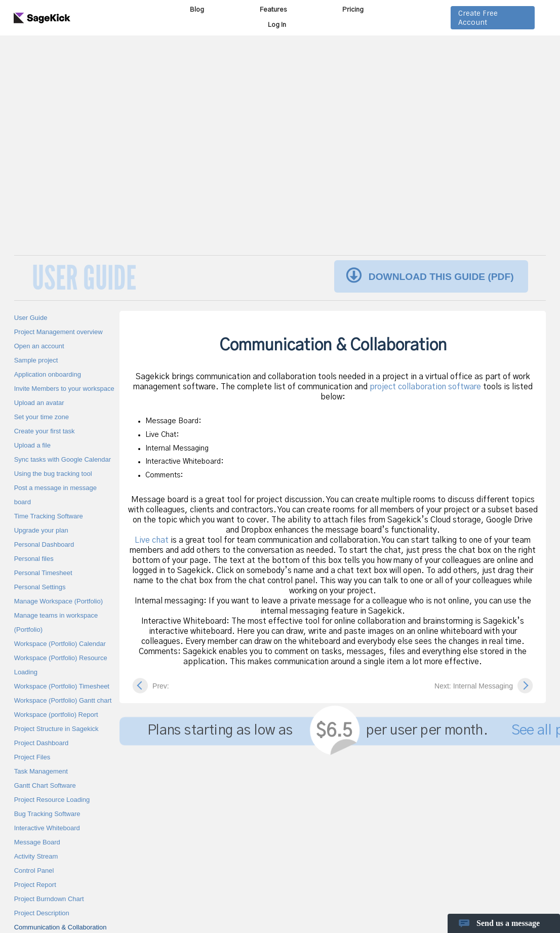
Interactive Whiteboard (47, 828)
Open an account (39, 346)
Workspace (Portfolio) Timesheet (62, 686)
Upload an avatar (39, 403)
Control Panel (34, 870)
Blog (197, 10)
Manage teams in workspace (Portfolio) (56, 622)
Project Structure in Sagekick (56, 729)
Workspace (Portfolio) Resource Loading (61, 665)
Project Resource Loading (52, 800)
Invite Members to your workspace (64, 389)
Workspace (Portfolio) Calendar (60, 644)
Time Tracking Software (49, 516)
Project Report (35, 885)
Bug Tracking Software (47, 814)
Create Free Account (478, 18)
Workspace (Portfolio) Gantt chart (63, 700)
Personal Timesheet (43, 573)
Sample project (36, 360)
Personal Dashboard (44, 544)
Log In (277, 25)
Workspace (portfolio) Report (56, 715)
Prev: (161, 686)
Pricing (353, 10)
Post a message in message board (55, 495)
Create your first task (45, 431)
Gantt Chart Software (45, 785)
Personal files (34, 559)
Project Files (32, 757)
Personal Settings (40, 587)
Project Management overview (58, 332)
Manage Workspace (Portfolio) (58, 601)
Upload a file (32, 445)
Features (273, 10)
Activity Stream (36, 856)
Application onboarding (48, 374)
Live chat (152, 540)
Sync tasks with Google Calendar (63, 459)
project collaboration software (425, 387)
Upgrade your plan (41, 530)
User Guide (31, 318)
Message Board (37, 842)
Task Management (41, 771)
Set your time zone (42, 417)
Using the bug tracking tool (53, 474)
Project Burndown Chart (49, 899)
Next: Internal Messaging (474, 686)
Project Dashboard (42, 743)
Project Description (42, 913)
